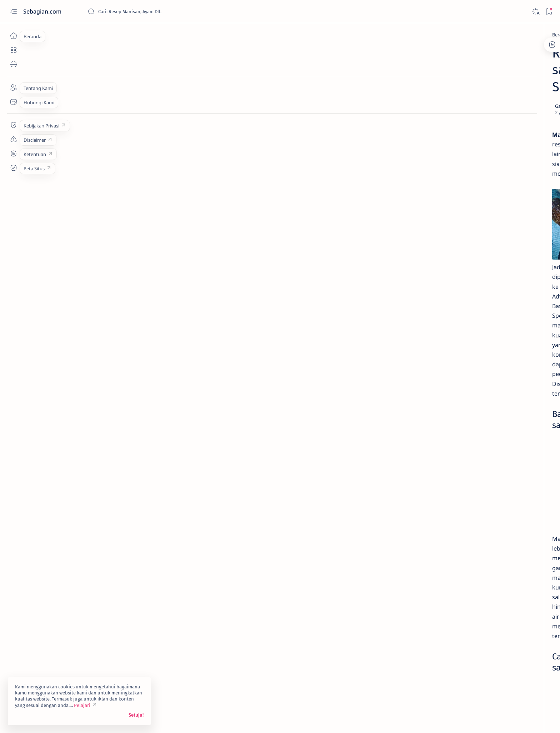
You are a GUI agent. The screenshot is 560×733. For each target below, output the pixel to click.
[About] (13, 87)
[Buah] (134, 639)
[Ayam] (466, 314)
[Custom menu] (13, 125)
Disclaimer (418, 408)
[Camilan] (161, 639)
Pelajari (82, 705)
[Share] (364, 72)
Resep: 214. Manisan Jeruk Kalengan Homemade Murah (439, 176)
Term (395, 408)
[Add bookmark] (344, 72)
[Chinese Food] (414, 350)
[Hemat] (414, 368)
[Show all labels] (413, 385)
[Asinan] (130, 35)
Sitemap (467, 408)
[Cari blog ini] (141, 11)
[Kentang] (466, 368)
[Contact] (13, 102)
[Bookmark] (549, 12)
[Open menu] (13, 12)
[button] (190, 639)
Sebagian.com (43, 11)
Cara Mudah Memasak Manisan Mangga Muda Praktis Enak (442, 207)
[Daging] (466, 350)
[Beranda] (13, 36)
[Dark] (536, 12)
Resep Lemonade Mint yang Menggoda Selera (438, 125)
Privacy (444, 408)
